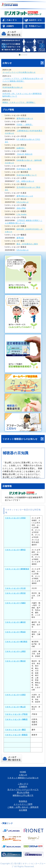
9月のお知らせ (23, 250)
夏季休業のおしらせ (25, 196)
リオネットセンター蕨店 (15, 730)
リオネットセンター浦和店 (15, 550)
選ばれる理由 (23, 792)
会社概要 (23, 810)
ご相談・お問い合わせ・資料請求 (23, 807)
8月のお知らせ (23, 202)
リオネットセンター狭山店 (15, 707)
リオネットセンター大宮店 (15, 518)
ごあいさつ (23, 784)
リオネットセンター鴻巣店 (16, 719)
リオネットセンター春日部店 (16, 642)
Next (42, 46)
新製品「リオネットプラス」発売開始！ (19, 102)
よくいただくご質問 (23, 804)
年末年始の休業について (27, 175)
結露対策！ (21, 148)
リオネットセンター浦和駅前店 (17, 569)
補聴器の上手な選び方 (23, 795)
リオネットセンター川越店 (15, 603)
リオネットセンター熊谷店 (15, 661)
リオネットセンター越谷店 (15, 622)
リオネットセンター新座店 (16, 735)
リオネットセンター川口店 (15, 588)
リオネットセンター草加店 (15, 632)
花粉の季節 (21, 208)
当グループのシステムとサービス (23, 790)
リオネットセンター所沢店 (15, 593)
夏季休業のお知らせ (25, 118)
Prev (4, 46)
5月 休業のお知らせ (25, 181)
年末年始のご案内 (24, 169)
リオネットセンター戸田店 (16, 714)
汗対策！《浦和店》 (25, 125)
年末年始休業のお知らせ (13, 87)
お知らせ (7, 63)
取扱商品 (23, 801)
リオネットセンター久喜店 (15, 695)
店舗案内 (23, 787)
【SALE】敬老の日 (25, 154)
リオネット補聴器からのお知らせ (20, 439)
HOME (23, 772)
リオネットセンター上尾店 (15, 651)
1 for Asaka (22, 214)
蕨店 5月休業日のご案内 (27, 244)
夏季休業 (20, 238)
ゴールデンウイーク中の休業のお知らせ (19, 72)
